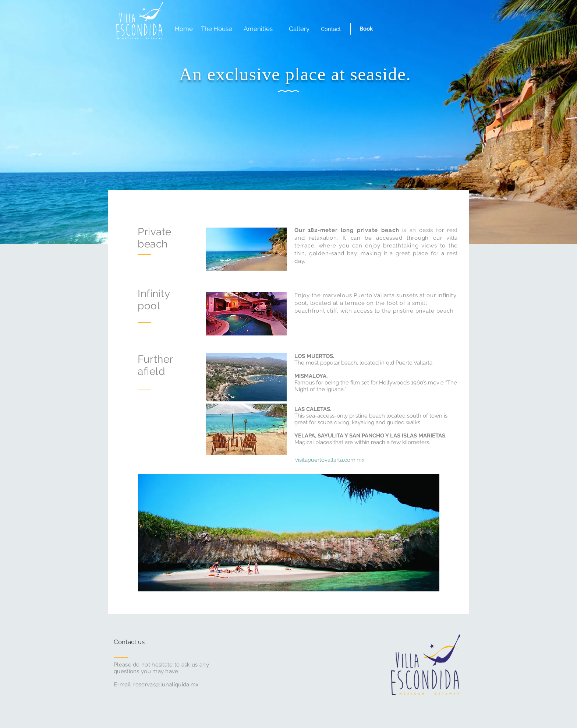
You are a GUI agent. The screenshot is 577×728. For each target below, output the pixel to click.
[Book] (366, 29)
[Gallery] (299, 29)
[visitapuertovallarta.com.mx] (330, 460)
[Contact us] (141, 642)
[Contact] (331, 29)
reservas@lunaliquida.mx (166, 685)
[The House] (216, 29)
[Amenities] (258, 29)
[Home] (184, 29)
